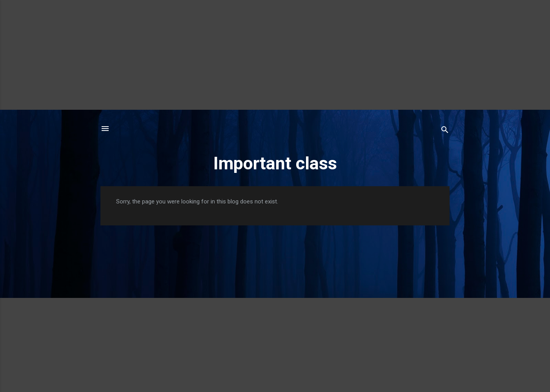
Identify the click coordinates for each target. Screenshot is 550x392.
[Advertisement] (275, 55)
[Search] (445, 131)
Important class (275, 163)
